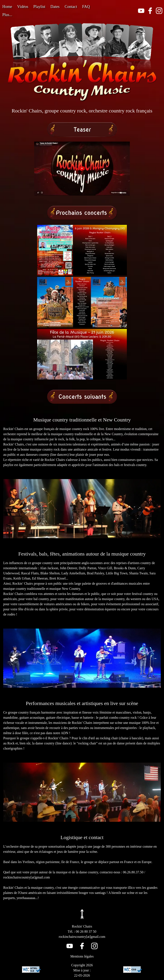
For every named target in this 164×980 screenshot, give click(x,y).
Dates (55, 7)
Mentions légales (82, 956)
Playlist (39, 7)
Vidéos (23, 7)
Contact (71, 7)
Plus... (7, 15)
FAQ (86, 7)
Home (7, 7)
